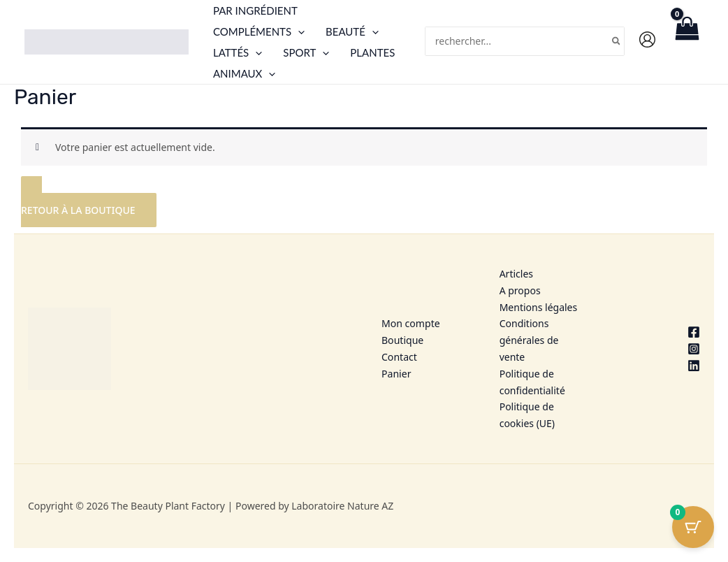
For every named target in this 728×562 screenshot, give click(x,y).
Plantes (372, 52)
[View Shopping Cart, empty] (687, 42)
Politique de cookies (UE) (527, 415)
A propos (520, 290)
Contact (399, 357)
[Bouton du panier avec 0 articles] (693, 527)
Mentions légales (539, 307)
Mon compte (410, 323)
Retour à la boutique (78, 210)
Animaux (244, 73)
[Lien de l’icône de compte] (647, 39)
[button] (298, 31)
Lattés (238, 52)
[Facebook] (658, 332)
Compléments (259, 31)
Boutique (402, 340)
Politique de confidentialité (532, 382)
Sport (306, 52)
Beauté (352, 31)
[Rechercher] (617, 42)
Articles (516, 274)
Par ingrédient (255, 10)
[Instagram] (658, 349)
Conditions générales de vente (529, 340)
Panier (396, 374)
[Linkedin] (658, 366)
